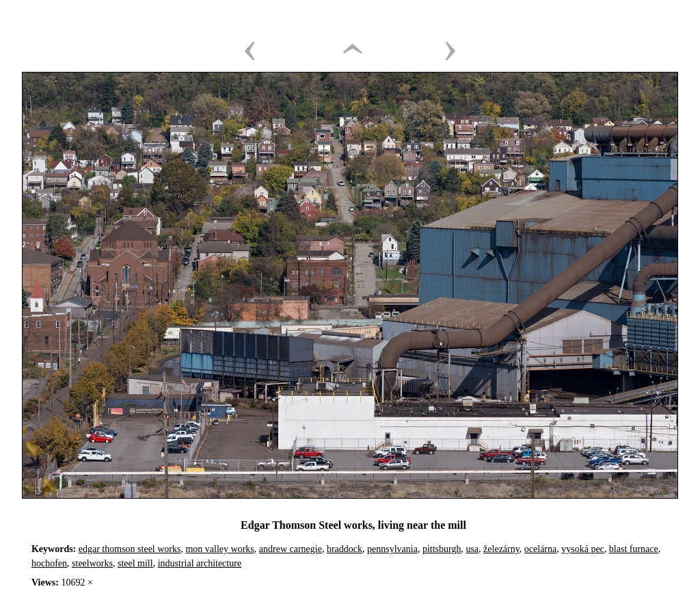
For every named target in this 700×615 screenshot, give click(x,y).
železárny (501, 549)
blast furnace (634, 549)
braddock (345, 549)
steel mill (135, 563)
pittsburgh (442, 549)
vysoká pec (583, 549)
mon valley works (219, 549)
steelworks (92, 563)
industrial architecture (200, 563)
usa (472, 549)
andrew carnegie (291, 549)
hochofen (49, 563)
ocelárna (540, 549)
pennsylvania (392, 549)
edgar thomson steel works (130, 549)
